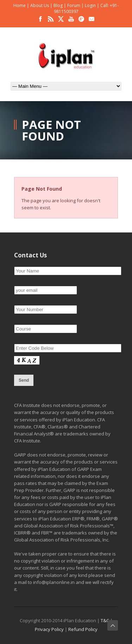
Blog (58, 5)
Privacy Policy (49, 629)
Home (20, 5)
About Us (40, 5)
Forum (74, 5)
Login (90, 5)
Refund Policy (83, 629)
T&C (105, 620)
